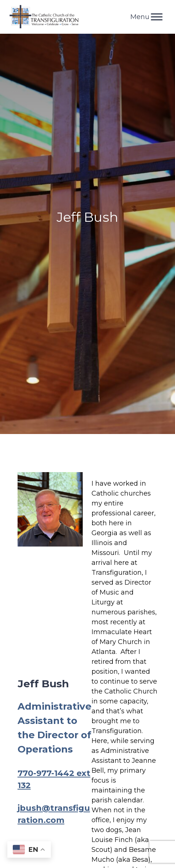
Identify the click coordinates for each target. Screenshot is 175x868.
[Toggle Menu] (157, 17)
